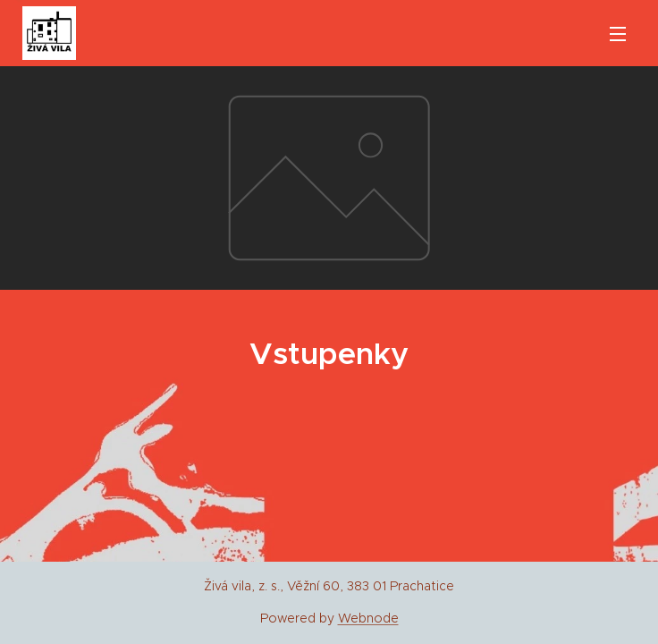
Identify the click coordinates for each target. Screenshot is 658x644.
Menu (618, 34)
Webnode (368, 618)
